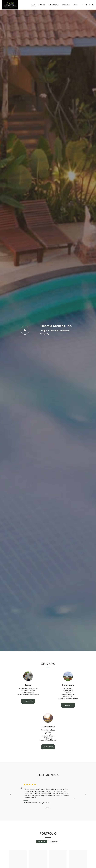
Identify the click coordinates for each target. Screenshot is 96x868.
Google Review (45, 809)
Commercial (54, 848)
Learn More (28, 707)
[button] (83, 5)
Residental (42, 848)
